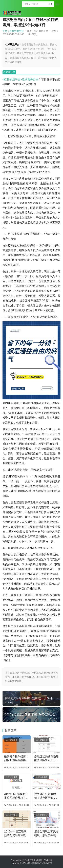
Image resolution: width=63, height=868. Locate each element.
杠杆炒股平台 (12, 740)
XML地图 (39, 860)
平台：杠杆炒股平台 (13, 31)
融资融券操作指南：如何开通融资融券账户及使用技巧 (16, 759)
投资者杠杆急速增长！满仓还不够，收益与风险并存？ (46, 796)
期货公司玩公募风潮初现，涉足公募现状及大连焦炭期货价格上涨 (46, 834)
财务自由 (33, 79)
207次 (8, 768)
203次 (38, 768)
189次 (32, 34)
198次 (38, 843)
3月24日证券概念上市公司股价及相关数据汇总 (16, 796)
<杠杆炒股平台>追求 (15, 79)
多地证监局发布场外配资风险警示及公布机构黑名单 (46, 759)
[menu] (58, 4)
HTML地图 (48, 860)
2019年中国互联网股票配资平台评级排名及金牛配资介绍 (16, 834)
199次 (8, 843)
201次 (8, 805)
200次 (38, 805)
